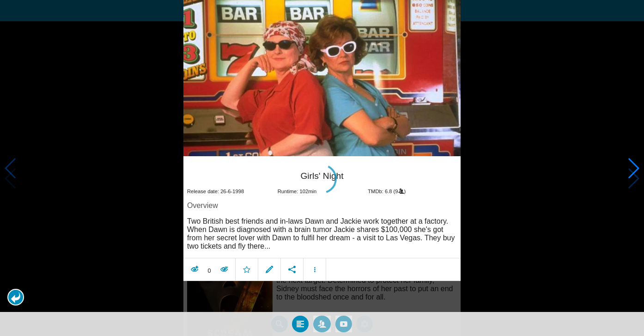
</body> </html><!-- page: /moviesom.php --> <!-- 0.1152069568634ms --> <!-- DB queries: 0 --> (322, 168)
